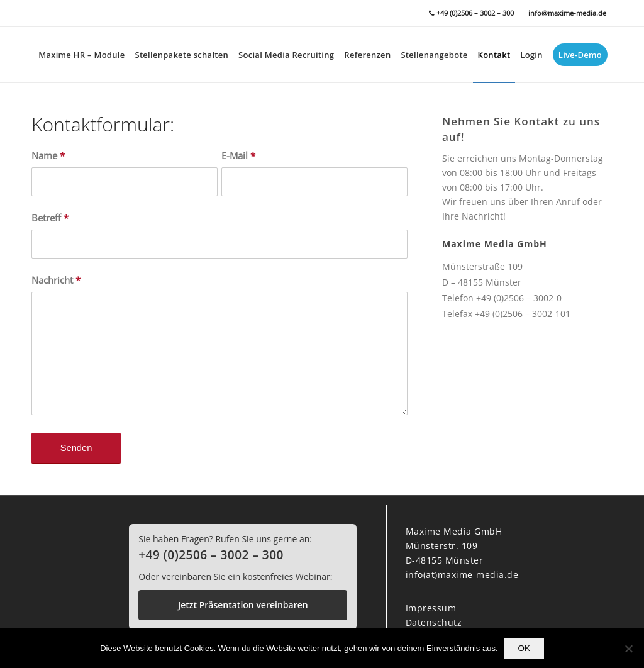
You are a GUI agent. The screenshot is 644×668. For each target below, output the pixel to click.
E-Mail (238, 155)
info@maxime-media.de (567, 13)
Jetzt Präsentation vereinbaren (243, 605)
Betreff (50, 218)
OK (524, 648)
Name (48, 155)
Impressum (431, 608)
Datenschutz (434, 622)
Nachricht (56, 280)
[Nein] (628, 649)
